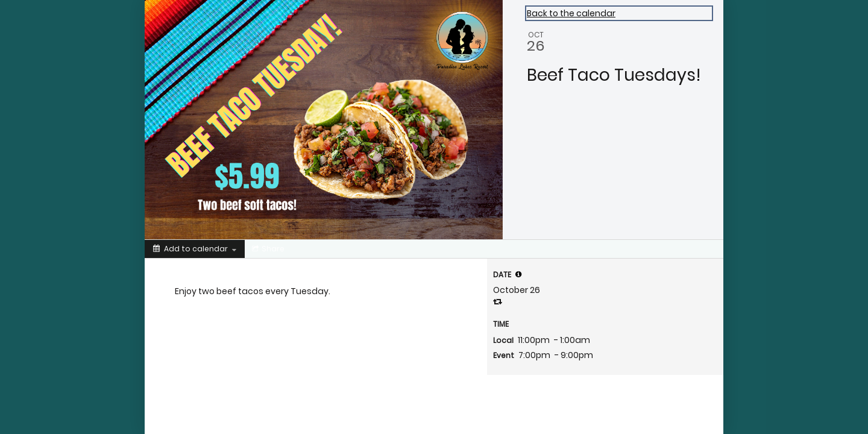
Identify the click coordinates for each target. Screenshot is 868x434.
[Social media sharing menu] (267, 249)
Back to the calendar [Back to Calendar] (571, 13)
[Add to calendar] (195, 249)
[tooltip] (518, 274)
